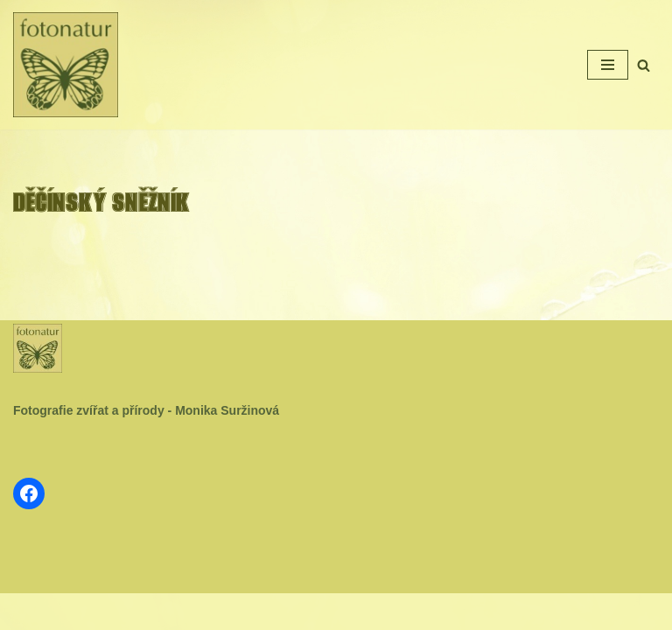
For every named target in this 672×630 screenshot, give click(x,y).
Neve (278, 611)
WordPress (378, 611)
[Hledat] (644, 65)
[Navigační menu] (608, 65)
